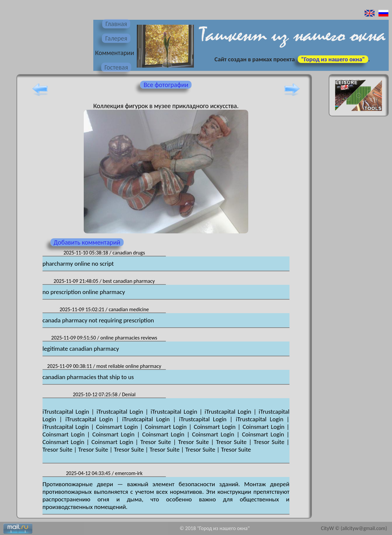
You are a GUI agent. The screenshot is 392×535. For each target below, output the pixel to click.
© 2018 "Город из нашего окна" (215, 528)
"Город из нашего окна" (333, 59)
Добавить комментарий (87, 242)
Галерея (116, 38)
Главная (116, 24)
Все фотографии (166, 85)
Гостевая (116, 67)
